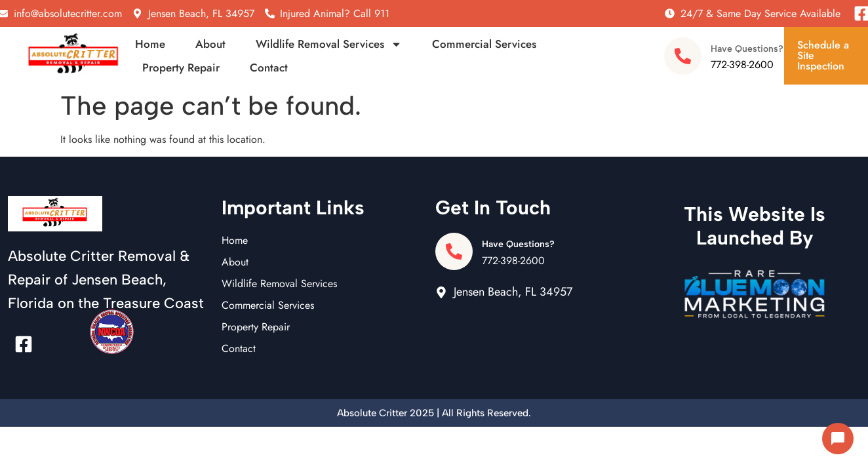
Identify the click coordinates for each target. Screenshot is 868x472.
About (210, 44)
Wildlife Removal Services (329, 44)
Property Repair (181, 68)
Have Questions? (747, 49)
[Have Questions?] (683, 56)
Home (150, 44)
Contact (269, 68)
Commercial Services (484, 44)
